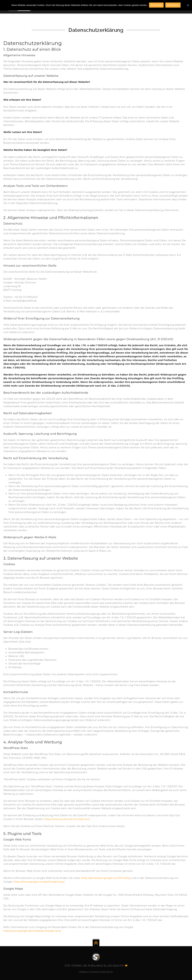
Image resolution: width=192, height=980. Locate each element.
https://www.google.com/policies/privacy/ (39, 882)
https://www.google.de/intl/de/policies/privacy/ (32, 931)
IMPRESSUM (84, 972)
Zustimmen (156, 5)
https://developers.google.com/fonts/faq (106, 878)
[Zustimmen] (188, 5)
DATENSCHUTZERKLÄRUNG (102, 972)
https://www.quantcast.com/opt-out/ (67, 819)
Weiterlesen (173, 5)
